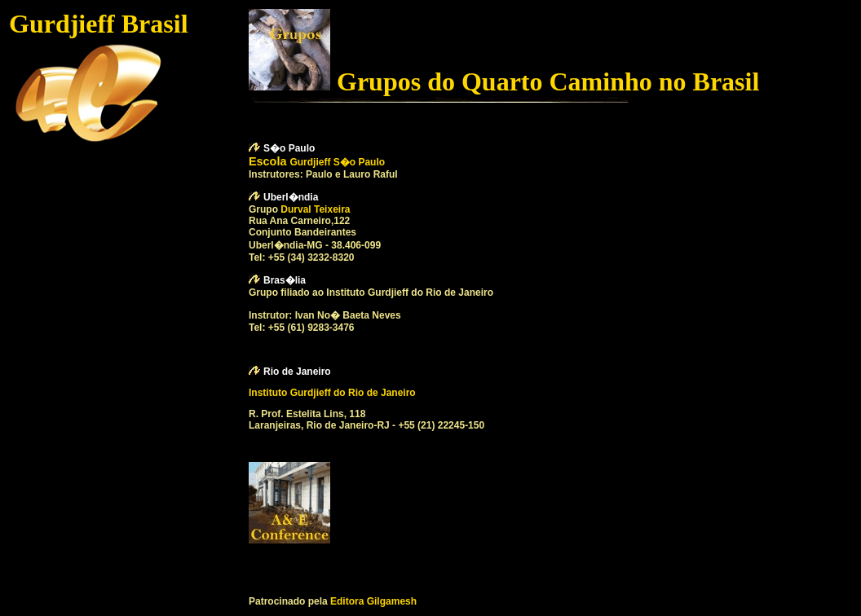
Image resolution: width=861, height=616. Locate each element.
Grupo (265, 209)
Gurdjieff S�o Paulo (337, 162)
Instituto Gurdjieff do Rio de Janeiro (332, 393)
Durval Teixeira (315, 209)
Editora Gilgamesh (373, 601)
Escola (269, 161)
